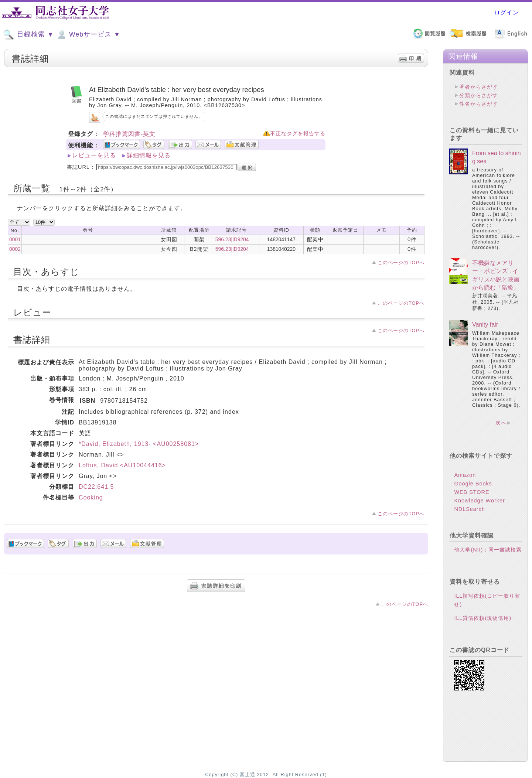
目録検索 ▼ (28, 35)
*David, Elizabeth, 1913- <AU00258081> (139, 444)
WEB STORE (472, 492)
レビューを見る (94, 155)
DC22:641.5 (96, 487)
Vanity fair (485, 325)
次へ (501, 423)
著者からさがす (479, 87)
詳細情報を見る (149, 155)
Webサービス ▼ (88, 35)
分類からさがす (479, 95)
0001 (15, 239)
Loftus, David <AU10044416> (122, 465)
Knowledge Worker (479, 501)
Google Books (473, 484)
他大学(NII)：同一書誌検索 (488, 550)
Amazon (465, 475)
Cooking (91, 497)
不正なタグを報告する (298, 134)
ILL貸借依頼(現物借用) (483, 618)
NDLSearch (469, 509)
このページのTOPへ (401, 262)
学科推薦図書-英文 (129, 134)
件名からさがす (479, 104)
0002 (15, 249)
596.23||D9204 (232, 239)
